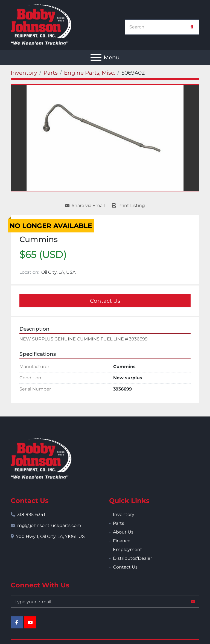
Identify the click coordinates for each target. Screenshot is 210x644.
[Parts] (51, 73)
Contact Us (105, 301)
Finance (122, 541)
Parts (119, 523)
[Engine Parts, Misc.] (90, 73)
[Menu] (96, 57)
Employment (128, 550)
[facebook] (17, 622)
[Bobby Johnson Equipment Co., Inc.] (41, 458)
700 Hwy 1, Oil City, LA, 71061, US (50, 536)
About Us (123, 532)
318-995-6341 (31, 515)
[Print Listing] (128, 206)
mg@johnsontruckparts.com (49, 525)
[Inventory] (24, 73)
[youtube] (30, 622)
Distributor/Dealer (132, 558)
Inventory (124, 515)
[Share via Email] (85, 206)
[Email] (105, 602)
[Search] (159, 27)
